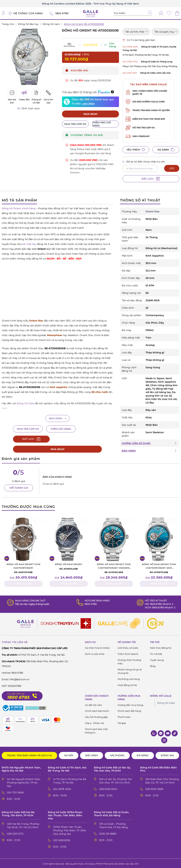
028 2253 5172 (15, 832)
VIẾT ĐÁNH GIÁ (19, 487)
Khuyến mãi (77, 71)
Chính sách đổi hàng (129, 710)
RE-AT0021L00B (69, 565)
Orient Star (153, 212)
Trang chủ (8, 24)
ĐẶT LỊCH (151, 179)
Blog (153, 665)
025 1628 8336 (62, 839)
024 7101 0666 (15, 791)
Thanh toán (124, 716)
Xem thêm (56, 418)
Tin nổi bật (156, 653)
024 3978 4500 (130, 47)
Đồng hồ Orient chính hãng (19, 208)
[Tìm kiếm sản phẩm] (133, 13)
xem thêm (88, 104)
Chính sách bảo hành (97, 710)
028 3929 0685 (154, 788)
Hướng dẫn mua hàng (130, 704)
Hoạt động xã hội (127, 684)
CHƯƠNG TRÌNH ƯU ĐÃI (84, 135)
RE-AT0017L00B (159, 567)
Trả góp (122, 722)
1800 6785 (91, 603)
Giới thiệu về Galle (128, 647)
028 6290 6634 (108, 788)
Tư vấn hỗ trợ (16, 693)
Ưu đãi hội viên (93, 704)
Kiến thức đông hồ (161, 647)
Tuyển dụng (157, 659)
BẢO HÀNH (129, 451)
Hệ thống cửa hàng (129, 678)
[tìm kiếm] (150, 13)
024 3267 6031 (130, 73)
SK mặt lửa (29, 244)
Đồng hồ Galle (166, 702)
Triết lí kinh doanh (128, 653)
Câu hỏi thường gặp (96, 716)
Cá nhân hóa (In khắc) (97, 647)
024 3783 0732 (130, 62)
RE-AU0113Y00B (23, 567)
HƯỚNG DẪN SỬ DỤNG (136, 443)
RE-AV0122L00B (114, 567)
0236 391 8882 (108, 832)
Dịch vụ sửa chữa (95, 653)
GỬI (172, 168)
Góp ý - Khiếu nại (95, 722)
